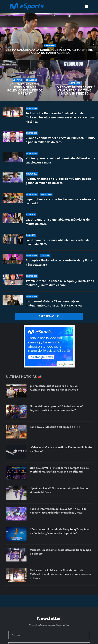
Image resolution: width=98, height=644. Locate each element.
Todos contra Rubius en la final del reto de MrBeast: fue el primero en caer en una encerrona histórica (60, 117)
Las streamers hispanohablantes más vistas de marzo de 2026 (58, 222)
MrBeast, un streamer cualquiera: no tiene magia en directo (75, 90)
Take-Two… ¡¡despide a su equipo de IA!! (55, 427)
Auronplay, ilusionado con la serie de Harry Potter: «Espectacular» (60, 262)
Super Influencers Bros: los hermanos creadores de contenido (60, 201)
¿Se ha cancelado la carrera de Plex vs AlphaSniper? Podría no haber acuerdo (50, 51)
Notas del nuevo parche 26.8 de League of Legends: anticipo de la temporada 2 (56, 408)
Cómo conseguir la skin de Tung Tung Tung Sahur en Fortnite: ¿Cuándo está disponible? (60, 531)
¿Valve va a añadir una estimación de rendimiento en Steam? (61, 449)
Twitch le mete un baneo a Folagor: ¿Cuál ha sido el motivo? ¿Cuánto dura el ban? (61, 283)
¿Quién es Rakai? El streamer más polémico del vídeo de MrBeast (25, 89)
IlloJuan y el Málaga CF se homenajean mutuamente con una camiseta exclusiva (54, 303)
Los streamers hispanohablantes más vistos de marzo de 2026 (58, 242)
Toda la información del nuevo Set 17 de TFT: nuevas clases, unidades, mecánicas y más (58, 511)
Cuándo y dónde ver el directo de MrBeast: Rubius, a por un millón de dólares (60, 140)
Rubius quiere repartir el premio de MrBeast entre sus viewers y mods (61, 160)
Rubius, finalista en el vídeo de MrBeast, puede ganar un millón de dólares (58, 181)
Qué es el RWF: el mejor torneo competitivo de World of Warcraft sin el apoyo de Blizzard (59, 470)
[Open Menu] (86, 6)
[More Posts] (49, 316)
